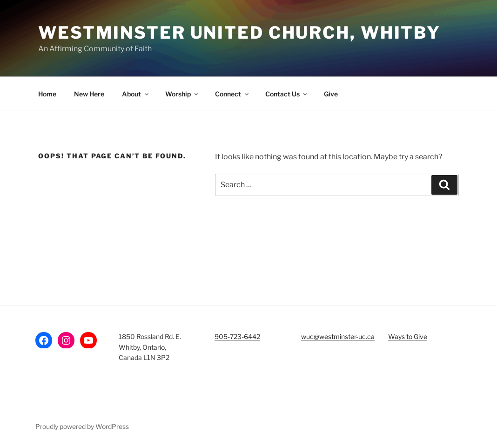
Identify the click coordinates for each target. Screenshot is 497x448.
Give (331, 94)
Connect (232, 94)
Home (47, 94)
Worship (182, 94)
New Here (89, 94)
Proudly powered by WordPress (82, 426)
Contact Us (287, 94)
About (136, 94)
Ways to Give (408, 336)
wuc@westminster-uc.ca (338, 336)
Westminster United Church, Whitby (239, 33)
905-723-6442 (237, 336)
